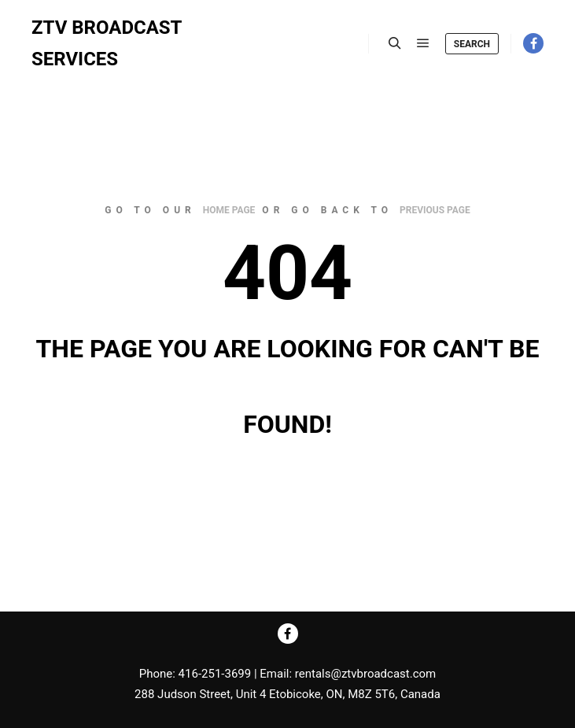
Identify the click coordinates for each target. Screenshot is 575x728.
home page (229, 210)
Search (472, 44)
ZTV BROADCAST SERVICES (107, 43)
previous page (435, 210)
